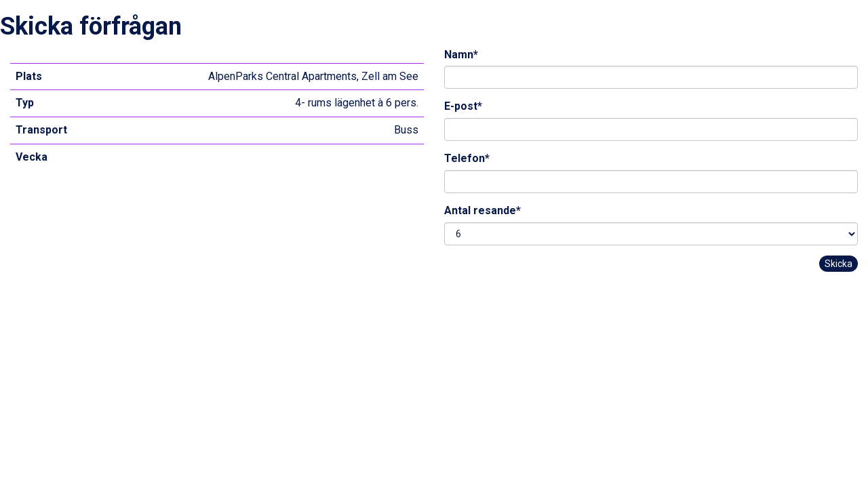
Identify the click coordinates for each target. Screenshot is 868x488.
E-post (463, 106)
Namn (461, 55)
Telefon (467, 158)
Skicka (839, 264)
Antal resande (482, 210)
